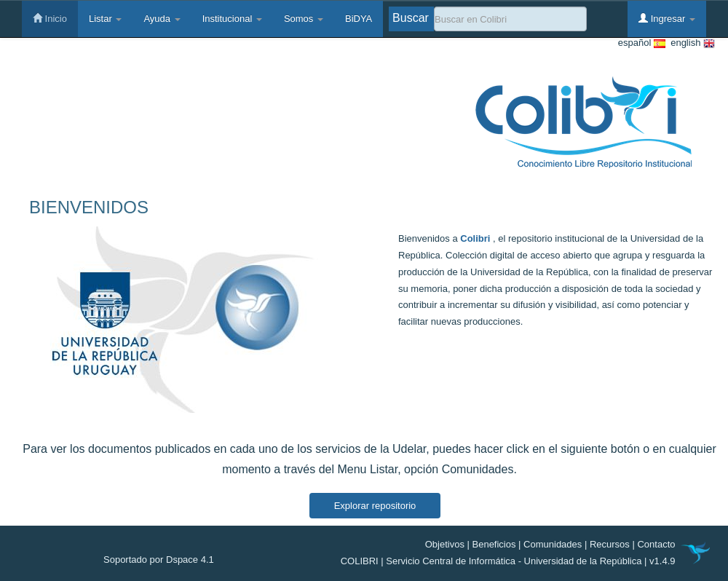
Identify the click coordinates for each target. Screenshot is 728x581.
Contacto (656, 544)
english (690, 43)
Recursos (610, 544)
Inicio (50, 18)
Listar (105, 19)
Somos (304, 19)
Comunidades (553, 544)
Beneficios (494, 544)
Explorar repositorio (375, 506)
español (642, 43)
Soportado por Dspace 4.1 (159, 560)
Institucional (232, 19)
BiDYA (359, 19)
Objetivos (445, 544)
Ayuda (162, 19)
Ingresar (667, 18)
